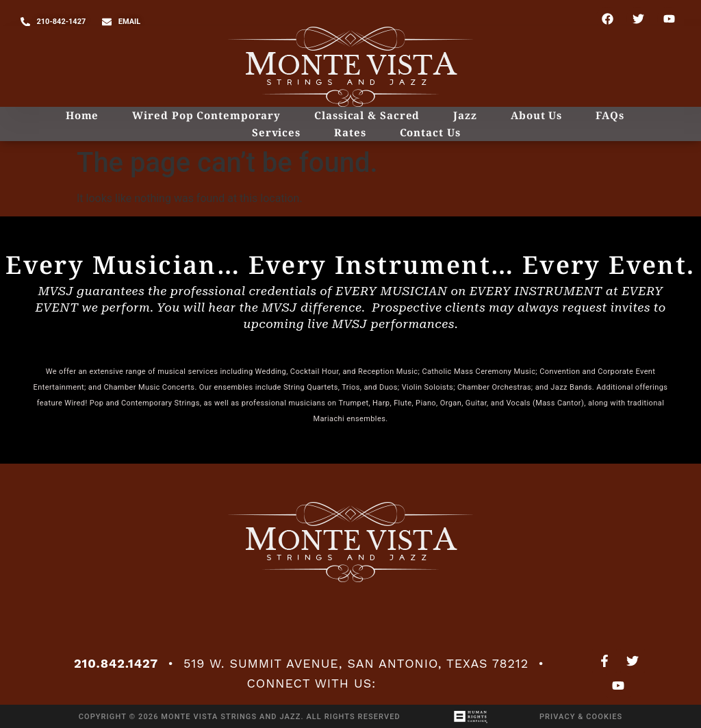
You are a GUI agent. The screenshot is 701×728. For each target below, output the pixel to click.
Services (276, 132)
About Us (536, 115)
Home (82, 115)
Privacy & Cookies (581, 717)
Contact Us (430, 132)
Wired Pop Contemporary (206, 115)
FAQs (610, 115)
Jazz (465, 115)
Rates (350, 132)
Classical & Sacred (367, 115)
